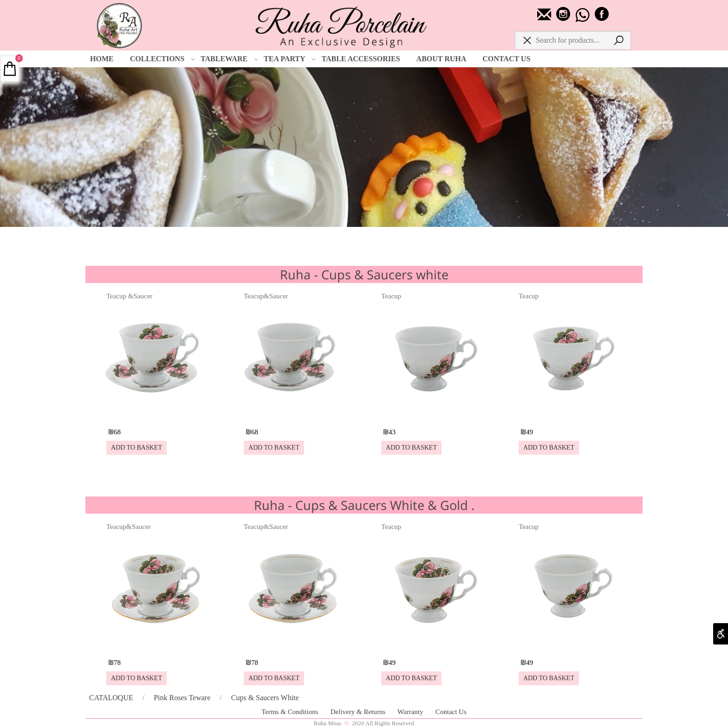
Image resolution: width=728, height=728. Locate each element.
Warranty (411, 712)
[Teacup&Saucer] (295, 415)
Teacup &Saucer (129, 296)
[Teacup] (432, 415)
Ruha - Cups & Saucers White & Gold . (364, 505)
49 (530, 432)
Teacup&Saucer (266, 296)
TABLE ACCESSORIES (361, 59)
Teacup (391, 296)
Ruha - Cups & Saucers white (364, 274)
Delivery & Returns (359, 712)
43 (392, 432)
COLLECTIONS (162, 59)
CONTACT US (506, 59)
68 (117, 432)
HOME (102, 59)
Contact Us (451, 712)
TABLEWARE (229, 59)
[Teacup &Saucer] (157, 415)
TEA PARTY (290, 59)
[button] (136, 448)
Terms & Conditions (291, 712)
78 (117, 663)
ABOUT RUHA (442, 59)
